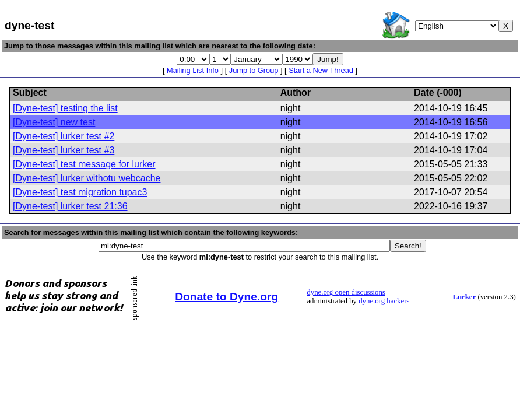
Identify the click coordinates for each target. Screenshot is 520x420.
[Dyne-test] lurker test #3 (64, 150)
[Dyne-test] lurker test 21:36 (70, 206)
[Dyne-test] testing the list (65, 108)
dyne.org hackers (384, 301)
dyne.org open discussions (346, 292)
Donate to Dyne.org (226, 297)
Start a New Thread (321, 70)
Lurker (464, 297)
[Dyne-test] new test (54, 122)
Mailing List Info (193, 70)
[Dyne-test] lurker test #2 (64, 136)
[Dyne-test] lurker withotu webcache (87, 178)
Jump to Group (254, 70)
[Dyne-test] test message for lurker (84, 164)
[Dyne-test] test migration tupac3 (80, 192)
